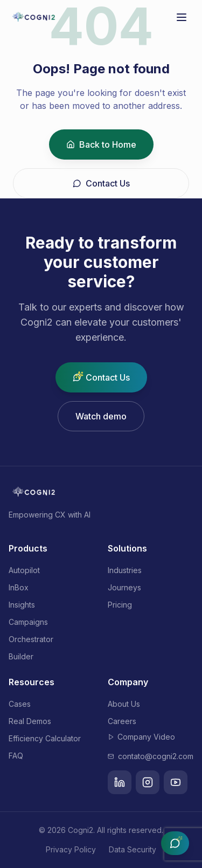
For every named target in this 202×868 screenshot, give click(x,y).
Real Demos (30, 721)
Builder (21, 656)
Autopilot (24, 570)
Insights (22, 605)
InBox (19, 587)
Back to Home (101, 144)
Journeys (124, 587)
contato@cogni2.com (151, 756)
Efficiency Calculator (45, 738)
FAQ (16, 756)
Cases (20, 704)
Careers (122, 721)
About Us (124, 704)
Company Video (141, 737)
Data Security (133, 849)
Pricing (120, 605)
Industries (125, 570)
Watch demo (101, 416)
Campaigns (28, 622)
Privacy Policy (71, 849)
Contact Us (101, 183)
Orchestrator (31, 639)
